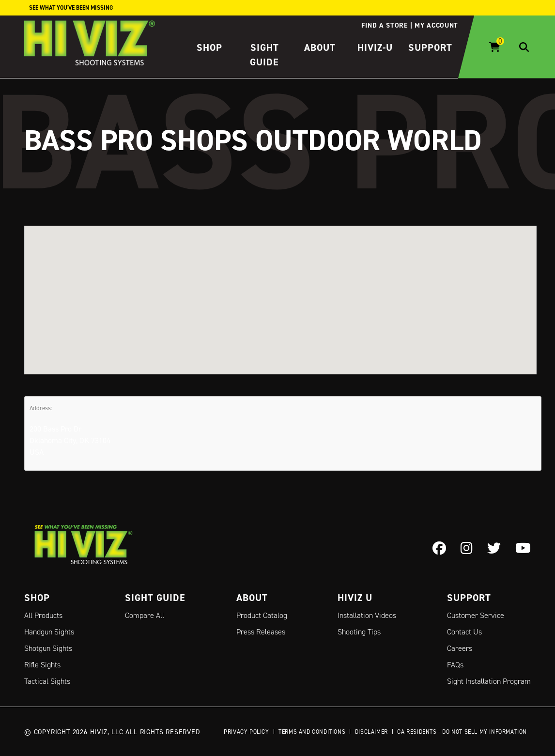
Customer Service (476, 615)
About (320, 47)
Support (430, 47)
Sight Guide (155, 598)
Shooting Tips (359, 632)
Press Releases (261, 632)
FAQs (455, 665)
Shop (209, 47)
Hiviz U (355, 598)
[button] (280, 291)
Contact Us (464, 632)
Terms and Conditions (312, 732)
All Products (43, 615)
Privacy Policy (246, 732)
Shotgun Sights (48, 648)
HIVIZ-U (375, 47)
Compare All (145, 615)
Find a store (384, 25)
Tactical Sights (47, 681)
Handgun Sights (49, 632)
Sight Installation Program (489, 681)
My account (436, 25)
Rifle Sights (42, 665)
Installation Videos (367, 615)
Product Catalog (262, 615)
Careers (460, 648)
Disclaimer (371, 732)
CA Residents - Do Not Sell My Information (462, 732)
